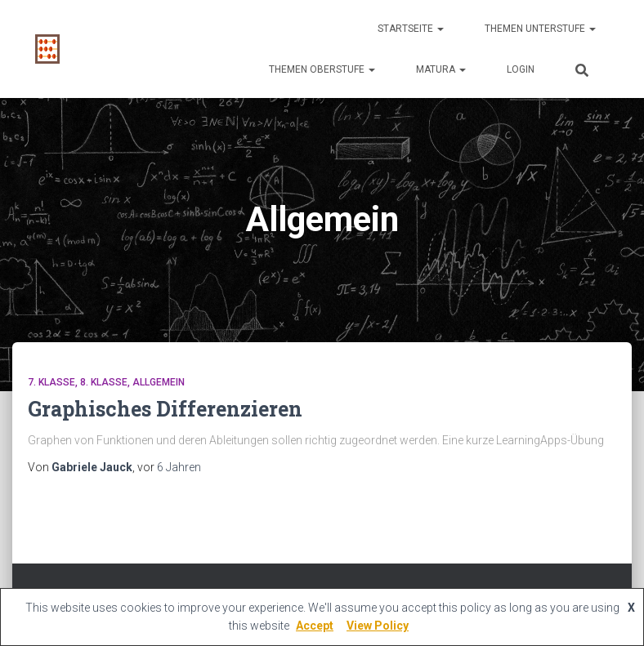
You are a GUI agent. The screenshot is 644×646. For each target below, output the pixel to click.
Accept (315, 626)
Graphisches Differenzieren (165, 409)
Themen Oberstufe (322, 69)
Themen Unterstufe (540, 29)
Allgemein (159, 382)
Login (521, 69)
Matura (441, 69)
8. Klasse (104, 382)
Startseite (411, 29)
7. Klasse (51, 382)
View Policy (378, 626)
